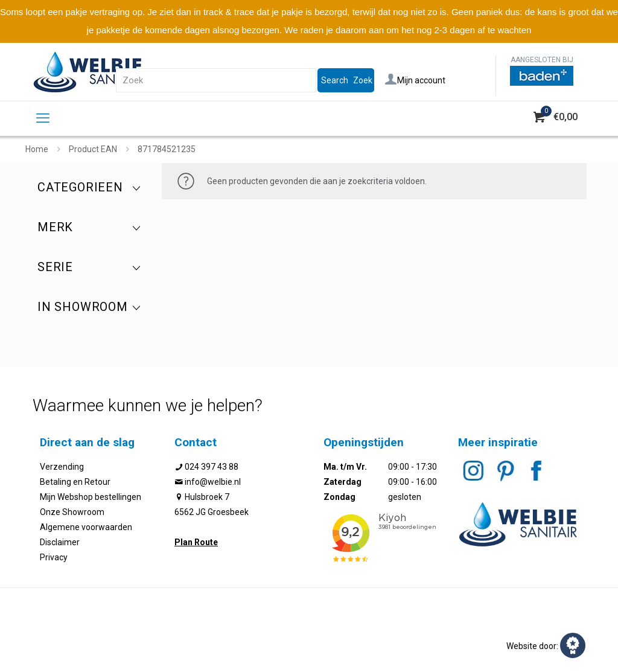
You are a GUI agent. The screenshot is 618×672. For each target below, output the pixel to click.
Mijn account (415, 80)
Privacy (54, 557)
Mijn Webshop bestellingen (91, 497)
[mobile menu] (43, 118)
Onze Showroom (72, 512)
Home (37, 149)
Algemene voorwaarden (86, 527)
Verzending (62, 467)
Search (335, 80)
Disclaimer (60, 542)
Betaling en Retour (75, 482)
